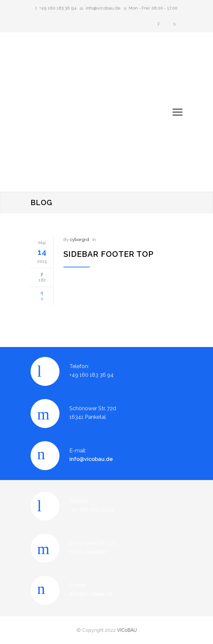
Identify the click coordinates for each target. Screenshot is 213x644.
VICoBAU (127, 630)
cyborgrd (79, 240)
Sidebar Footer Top (108, 254)
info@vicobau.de (103, 8)
